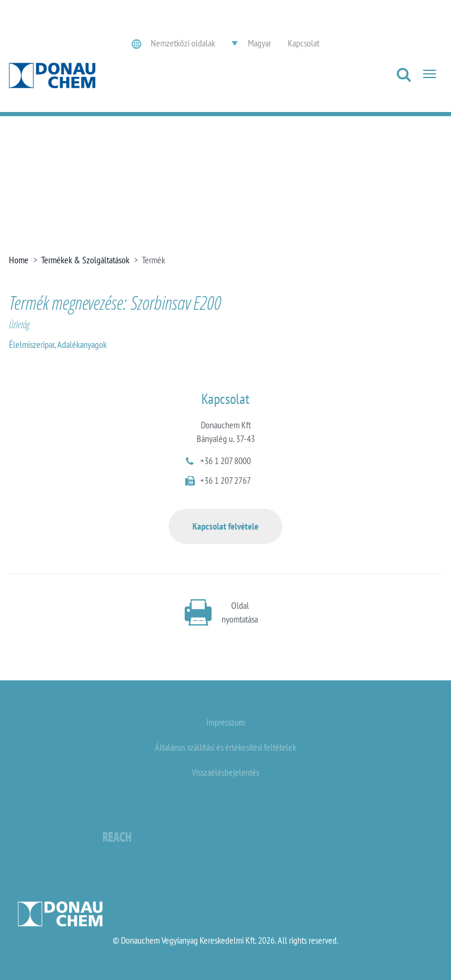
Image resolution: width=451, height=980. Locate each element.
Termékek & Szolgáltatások (85, 260)
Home (19, 260)
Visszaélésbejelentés (225, 772)
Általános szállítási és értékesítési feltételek (225, 747)
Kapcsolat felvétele (225, 526)
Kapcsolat (304, 43)
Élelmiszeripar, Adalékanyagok (58, 344)
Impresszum (225, 722)
